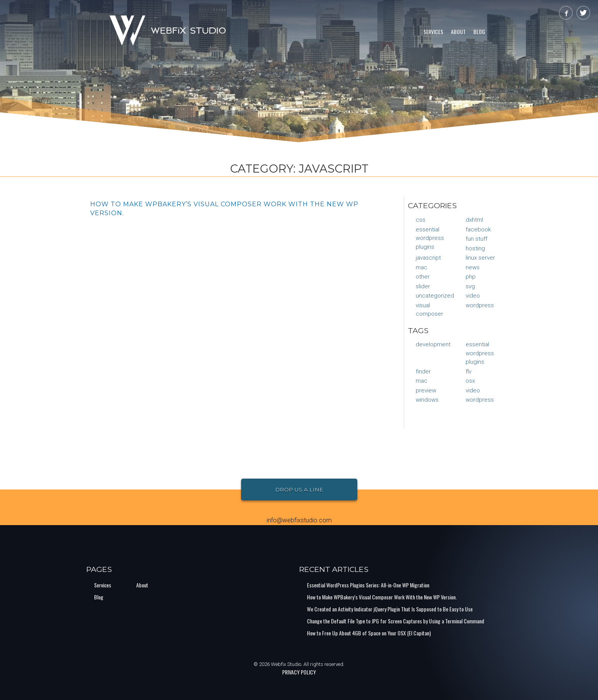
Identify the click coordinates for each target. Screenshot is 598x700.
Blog (479, 32)
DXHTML (474, 220)
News (473, 267)
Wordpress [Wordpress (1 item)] (480, 400)
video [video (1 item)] (473, 390)
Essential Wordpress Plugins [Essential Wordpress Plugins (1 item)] (480, 353)
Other (423, 277)
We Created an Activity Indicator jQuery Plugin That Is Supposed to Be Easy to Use (390, 609)
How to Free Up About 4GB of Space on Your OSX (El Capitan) (369, 633)
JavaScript (428, 258)
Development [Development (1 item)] (433, 344)
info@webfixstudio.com (299, 520)
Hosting (475, 248)
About (458, 32)
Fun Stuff (476, 239)
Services (433, 32)
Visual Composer (429, 310)
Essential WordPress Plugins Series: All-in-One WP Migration (368, 585)
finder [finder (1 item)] (423, 371)
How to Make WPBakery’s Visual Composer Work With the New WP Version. (382, 597)
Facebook (478, 229)
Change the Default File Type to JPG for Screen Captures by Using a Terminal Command (396, 621)
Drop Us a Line (299, 489)
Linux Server (480, 258)
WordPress (480, 305)
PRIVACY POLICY (299, 672)
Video (473, 296)
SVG (470, 286)
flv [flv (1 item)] (469, 371)
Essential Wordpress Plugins (430, 238)
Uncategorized (435, 296)
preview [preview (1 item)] (426, 390)
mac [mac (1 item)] (422, 381)
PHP (471, 277)
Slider (423, 286)
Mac (422, 267)
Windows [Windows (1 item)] (427, 400)
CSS (421, 220)
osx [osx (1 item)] (470, 381)
